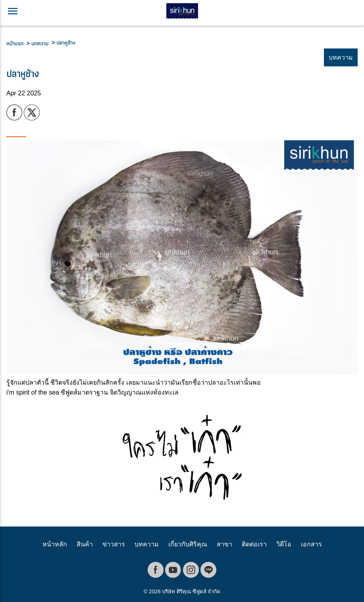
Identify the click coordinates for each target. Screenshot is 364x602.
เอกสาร (311, 544)
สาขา (224, 544)
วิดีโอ (284, 544)
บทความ (147, 544)
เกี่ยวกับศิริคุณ (188, 544)
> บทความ (39, 43)
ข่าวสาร (114, 544)
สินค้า (85, 544)
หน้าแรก (16, 43)
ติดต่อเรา (254, 544)
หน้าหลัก (55, 544)
